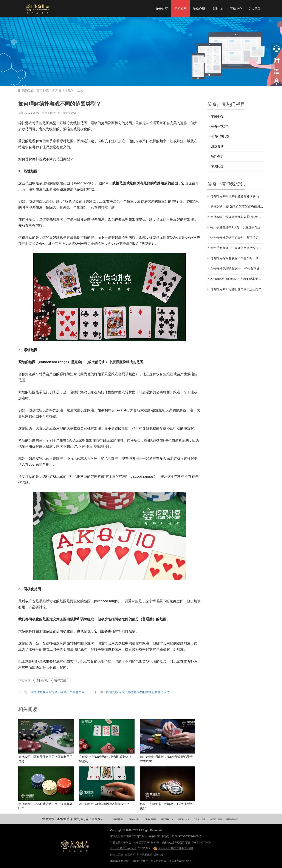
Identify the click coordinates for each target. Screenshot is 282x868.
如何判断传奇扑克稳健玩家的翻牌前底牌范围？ (138, 692)
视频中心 (217, 9)
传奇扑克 (43, 90)
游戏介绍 (199, 9)
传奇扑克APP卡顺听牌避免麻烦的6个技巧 (237, 196)
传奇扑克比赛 (220, 136)
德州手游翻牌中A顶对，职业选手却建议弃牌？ (237, 227)
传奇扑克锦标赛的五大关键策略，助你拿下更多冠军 (237, 258)
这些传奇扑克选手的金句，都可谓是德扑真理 (237, 238)
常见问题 (217, 166)
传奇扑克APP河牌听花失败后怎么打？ (236, 289)
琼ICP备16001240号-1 (123, 848)
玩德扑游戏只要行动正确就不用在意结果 (57, 692)
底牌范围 (60, 680)
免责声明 (130, 855)
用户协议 (159, 855)
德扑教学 (217, 156)
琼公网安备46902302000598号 (173, 848)
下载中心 (236, 9)
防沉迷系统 (117, 855)
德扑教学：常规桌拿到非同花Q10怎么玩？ (237, 217)
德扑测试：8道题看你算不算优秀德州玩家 (237, 207)
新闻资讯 (180, 9)
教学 (71, 90)
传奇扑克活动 (220, 127)
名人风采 (254, 9)
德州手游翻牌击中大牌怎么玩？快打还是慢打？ (237, 248)
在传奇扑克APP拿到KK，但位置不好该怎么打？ (237, 269)
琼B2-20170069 (201, 843)
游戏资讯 (217, 146)
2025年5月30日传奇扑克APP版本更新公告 (237, 279)
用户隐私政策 (145, 855)
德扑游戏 (42, 680)
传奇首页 (162, 9)
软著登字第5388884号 (146, 843)
